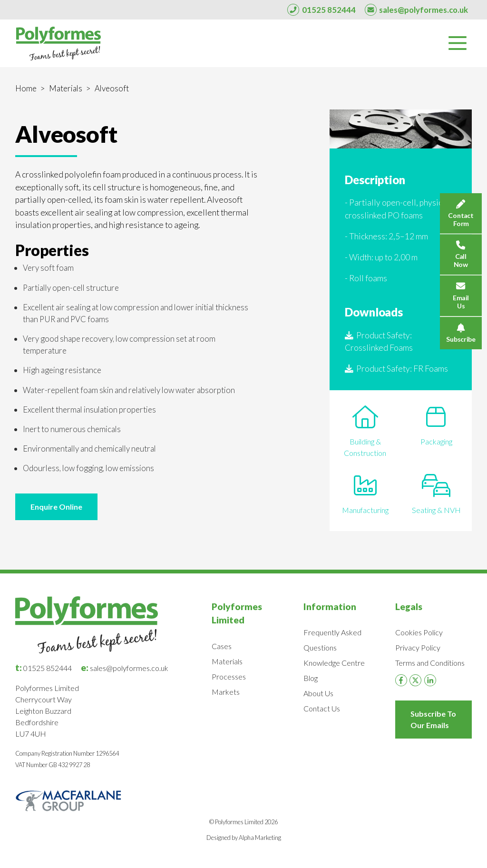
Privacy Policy (418, 647)
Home (26, 88)
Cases (222, 646)
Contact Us (322, 708)
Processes (229, 676)
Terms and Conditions (430, 663)
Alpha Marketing (260, 838)
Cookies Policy (419, 632)
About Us (318, 693)
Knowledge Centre (334, 663)
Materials (66, 88)
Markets (226, 692)
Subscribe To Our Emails (433, 719)
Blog (311, 678)
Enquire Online (56, 507)
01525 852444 (44, 668)
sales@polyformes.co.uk (125, 668)
